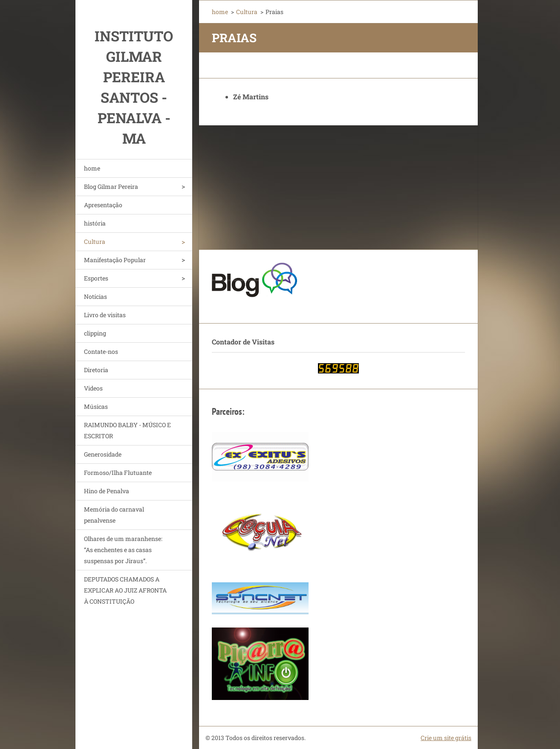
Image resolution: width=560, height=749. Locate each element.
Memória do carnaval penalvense (114, 515)
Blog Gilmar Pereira (111, 187)
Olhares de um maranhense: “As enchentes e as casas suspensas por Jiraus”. (123, 550)
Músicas (96, 406)
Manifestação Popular (115, 260)
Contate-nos (101, 351)
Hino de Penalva (107, 491)
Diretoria (96, 370)
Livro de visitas (105, 315)
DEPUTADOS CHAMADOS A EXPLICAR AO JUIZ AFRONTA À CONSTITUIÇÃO (125, 590)
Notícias (95, 296)
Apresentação (103, 205)
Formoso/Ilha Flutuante (118, 473)
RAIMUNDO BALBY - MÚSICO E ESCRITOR (127, 430)
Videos (93, 388)
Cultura (95, 241)
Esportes (96, 278)
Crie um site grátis (446, 738)
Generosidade (103, 454)
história (95, 223)
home (92, 168)
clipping (95, 333)
